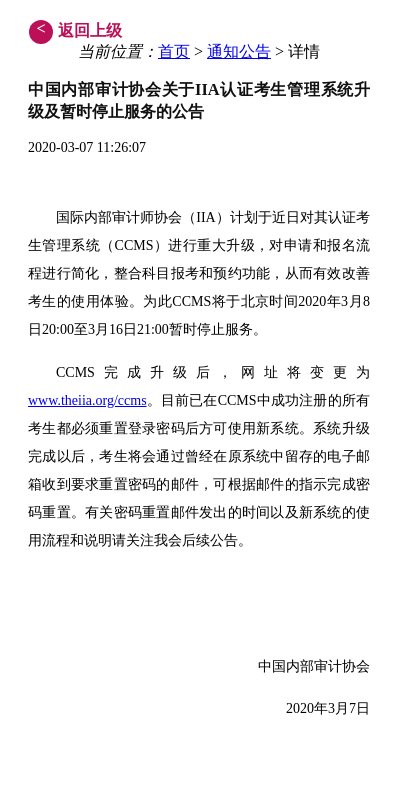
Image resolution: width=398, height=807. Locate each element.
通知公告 (239, 51)
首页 (174, 51)
